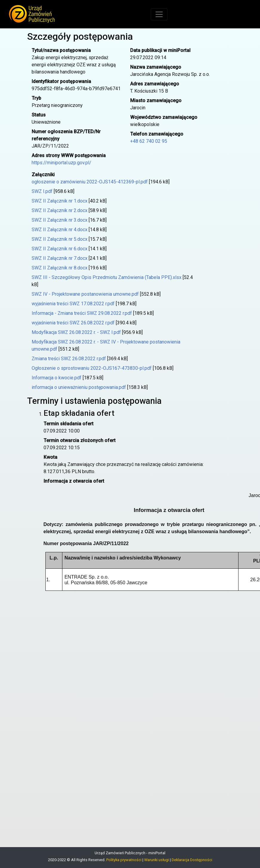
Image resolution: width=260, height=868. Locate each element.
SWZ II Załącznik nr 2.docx (60, 210)
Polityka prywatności (124, 860)
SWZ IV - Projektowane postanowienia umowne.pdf (85, 294)
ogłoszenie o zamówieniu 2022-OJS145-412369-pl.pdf (90, 182)
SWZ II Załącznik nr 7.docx (60, 258)
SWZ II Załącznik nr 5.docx (60, 239)
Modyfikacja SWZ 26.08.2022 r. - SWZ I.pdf (76, 332)
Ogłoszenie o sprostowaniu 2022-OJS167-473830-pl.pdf (92, 368)
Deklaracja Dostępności (192, 860)
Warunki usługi (157, 860)
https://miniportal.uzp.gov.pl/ (61, 163)
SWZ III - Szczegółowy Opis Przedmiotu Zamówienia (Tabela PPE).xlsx (107, 277)
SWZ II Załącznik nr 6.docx (60, 249)
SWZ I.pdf (42, 191)
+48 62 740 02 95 (149, 141)
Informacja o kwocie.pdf (57, 378)
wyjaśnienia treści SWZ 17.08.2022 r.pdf (73, 304)
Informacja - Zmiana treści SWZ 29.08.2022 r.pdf (82, 313)
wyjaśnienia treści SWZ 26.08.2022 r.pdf (73, 323)
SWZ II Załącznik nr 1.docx (60, 201)
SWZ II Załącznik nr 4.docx (60, 230)
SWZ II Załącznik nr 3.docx (60, 220)
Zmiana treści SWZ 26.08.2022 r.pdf (69, 359)
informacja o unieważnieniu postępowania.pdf (79, 387)
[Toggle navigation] (159, 14)
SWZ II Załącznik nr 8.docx (60, 268)
